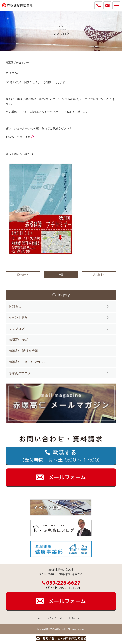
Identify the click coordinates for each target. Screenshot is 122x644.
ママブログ (17, 329)
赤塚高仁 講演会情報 (23, 351)
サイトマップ (78, 618)
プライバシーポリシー (58, 618)
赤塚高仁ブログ (20, 373)
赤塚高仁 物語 (18, 340)
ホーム (41, 618)
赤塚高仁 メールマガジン (28, 362)
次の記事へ (99, 275)
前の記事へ (23, 275)
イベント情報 (18, 318)
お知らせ (15, 306)
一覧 (61, 275)
